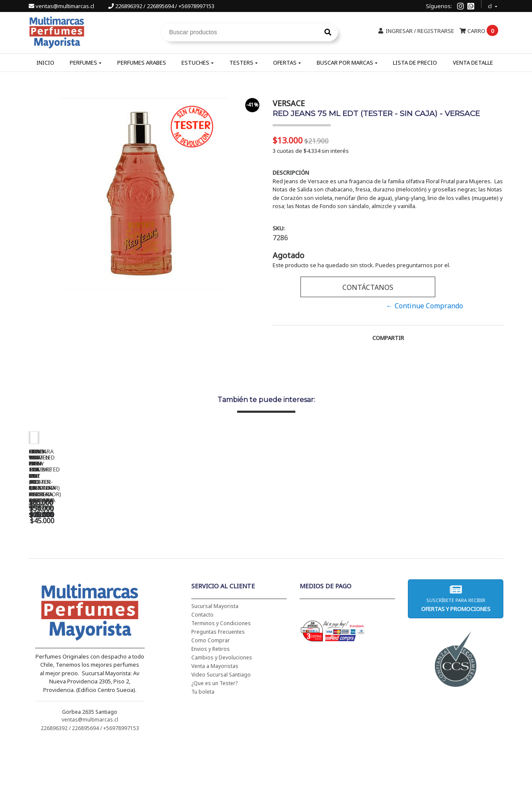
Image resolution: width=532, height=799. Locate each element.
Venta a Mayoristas (215, 721)
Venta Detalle (473, 63)
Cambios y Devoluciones (222, 713)
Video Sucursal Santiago (221, 730)
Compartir (388, 338)
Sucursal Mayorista (215, 661)
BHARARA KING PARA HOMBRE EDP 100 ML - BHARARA (448, 565)
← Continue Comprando (425, 306)
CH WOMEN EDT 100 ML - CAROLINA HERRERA (89, 562)
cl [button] (490, 5)
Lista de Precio (415, 63)
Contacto (202, 670)
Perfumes (83, 63)
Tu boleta (203, 747)
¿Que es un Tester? (214, 738)
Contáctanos (368, 287)
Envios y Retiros (211, 704)
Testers (241, 63)
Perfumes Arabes (142, 63)
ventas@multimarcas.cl (62, 6)
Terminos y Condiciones (221, 678)
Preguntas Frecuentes (218, 687)
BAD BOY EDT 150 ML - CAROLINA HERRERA (328, 562)
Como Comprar (211, 696)
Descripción (291, 173)
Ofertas (285, 63)
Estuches (195, 63)
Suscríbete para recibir (456, 654)
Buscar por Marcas (345, 63)
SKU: (279, 228)
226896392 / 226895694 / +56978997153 (161, 6)
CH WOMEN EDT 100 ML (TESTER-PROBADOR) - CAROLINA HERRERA (208, 565)
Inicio (45, 63)
